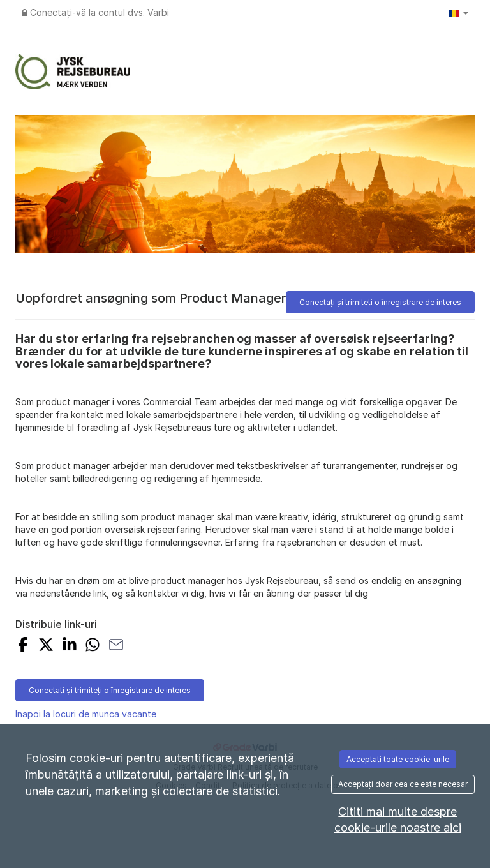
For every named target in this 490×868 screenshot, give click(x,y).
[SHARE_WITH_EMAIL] (116, 646)
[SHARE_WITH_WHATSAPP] (93, 646)
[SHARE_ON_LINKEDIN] (70, 646)
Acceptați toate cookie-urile (398, 759)
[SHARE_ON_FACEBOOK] (23, 646)
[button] (459, 13)
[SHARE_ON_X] (46, 646)
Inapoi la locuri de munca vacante (86, 714)
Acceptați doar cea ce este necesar (403, 784)
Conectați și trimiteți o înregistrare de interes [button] (380, 302)
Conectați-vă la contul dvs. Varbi (95, 12)
